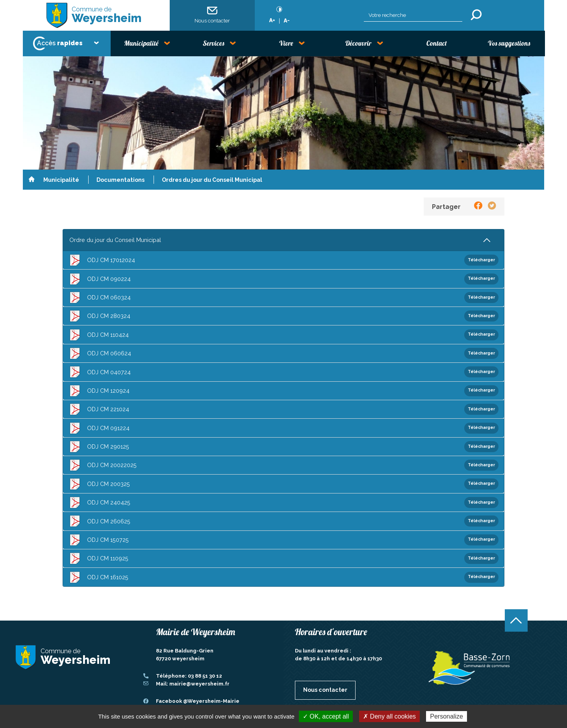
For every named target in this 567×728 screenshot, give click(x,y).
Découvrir (358, 43)
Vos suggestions (509, 43)
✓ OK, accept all (326, 716)
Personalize (447, 716)
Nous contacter (212, 15)
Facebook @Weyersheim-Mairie (198, 701)
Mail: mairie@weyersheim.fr (193, 684)
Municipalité (141, 43)
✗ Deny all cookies (389, 716)
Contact (437, 43)
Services (213, 43)
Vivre (286, 43)
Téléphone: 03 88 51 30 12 (189, 676)
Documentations (120, 180)
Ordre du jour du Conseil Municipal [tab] (115, 240)
